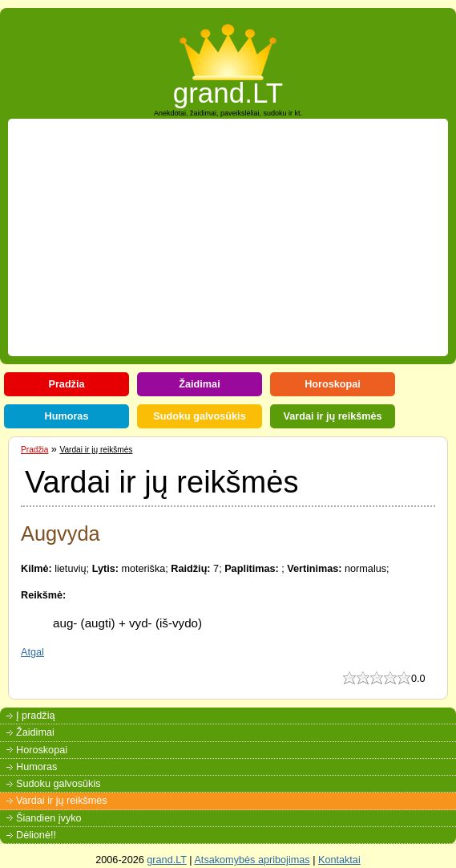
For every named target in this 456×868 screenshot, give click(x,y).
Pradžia (66, 384)
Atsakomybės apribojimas (252, 860)
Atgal (32, 652)
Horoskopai (333, 384)
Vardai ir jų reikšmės (332, 416)
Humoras (67, 416)
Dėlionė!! (36, 835)
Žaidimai (199, 384)
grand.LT (228, 88)
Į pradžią (36, 716)
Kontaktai (339, 860)
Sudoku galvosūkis (199, 416)
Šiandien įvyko (49, 818)
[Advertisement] (235, 237)
